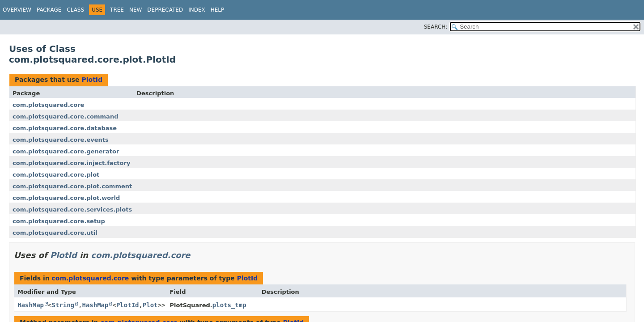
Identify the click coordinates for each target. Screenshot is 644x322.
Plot (150, 305)
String (63, 305)
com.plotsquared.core (48, 105)
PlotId (92, 80)
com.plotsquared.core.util (55, 233)
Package (49, 10)
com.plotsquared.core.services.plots (72, 210)
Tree (117, 10)
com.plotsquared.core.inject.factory (71, 163)
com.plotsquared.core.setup (59, 221)
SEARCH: (436, 27)
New (136, 10)
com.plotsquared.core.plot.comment (72, 186)
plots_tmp (229, 305)
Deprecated (165, 10)
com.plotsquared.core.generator (66, 151)
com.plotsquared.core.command (65, 117)
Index (197, 10)
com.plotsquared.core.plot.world (66, 198)
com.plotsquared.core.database (65, 128)
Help (218, 10)
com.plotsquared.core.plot (56, 175)
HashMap (31, 305)
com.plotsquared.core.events (61, 140)
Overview (17, 10)
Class (75, 10)
